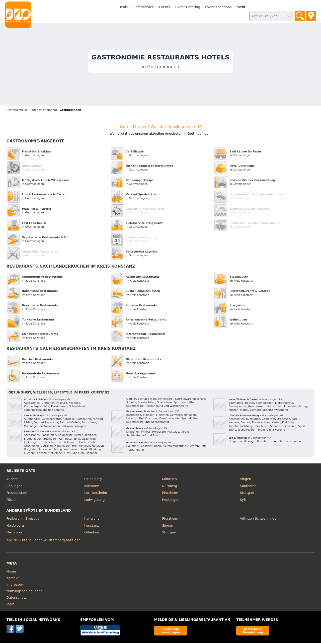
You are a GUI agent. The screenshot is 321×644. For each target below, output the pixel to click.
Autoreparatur (52, 420)
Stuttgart (247, 494)
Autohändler (32, 420)
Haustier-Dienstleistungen (144, 447)
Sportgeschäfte (184, 403)
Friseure (62, 404)
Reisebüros (261, 427)
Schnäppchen (147, 400)
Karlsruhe (92, 519)
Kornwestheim (96, 494)
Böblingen (15, 487)
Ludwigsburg (94, 501)
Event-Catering (188, 7)
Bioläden (91, 436)
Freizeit (246, 424)
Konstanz (92, 487)
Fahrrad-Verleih (70, 424)
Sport (156, 436)
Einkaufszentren (85, 440)
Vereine (280, 431)
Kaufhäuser (71, 451)
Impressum (15, 585)
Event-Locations (218, 7)
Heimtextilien (81, 447)
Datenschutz (17, 598)
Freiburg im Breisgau (23, 519)
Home (11, 572)
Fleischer (50, 443)
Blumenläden (33, 440)
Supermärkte (135, 407)
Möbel (59, 454)
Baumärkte (65, 436)
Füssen (12, 501)
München (170, 480)
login (10, 605)
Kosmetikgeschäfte (37, 408)
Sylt (243, 501)
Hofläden (98, 447)
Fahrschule (89, 424)
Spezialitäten (147, 403)
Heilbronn (14, 533)
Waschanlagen (76, 427)
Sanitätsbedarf (136, 436)
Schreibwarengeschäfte (191, 400)
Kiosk (84, 451)
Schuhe (59, 411)
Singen (246, 480)
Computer (66, 440)
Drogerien (48, 404)
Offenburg (92, 533)
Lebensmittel (44, 454)
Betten (79, 436)
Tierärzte (194, 447)
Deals (123, 7)
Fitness (146, 433)
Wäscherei (281, 411)
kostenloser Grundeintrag (253, 632)
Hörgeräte (31, 451)
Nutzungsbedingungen (25, 592)
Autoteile (69, 420)
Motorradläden (50, 427)
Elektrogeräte (33, 443)
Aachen (13, 480)
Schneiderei (77, 408)
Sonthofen (248, 487)
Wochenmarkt (179, 407)
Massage (173, 433)
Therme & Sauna (290, 442)
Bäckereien (49, 436)
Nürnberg (170, 487)
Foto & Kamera (67, 443)
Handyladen (62, 447)
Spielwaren (164, 403)
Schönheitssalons (36, 411)
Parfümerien (59, 408)
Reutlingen (171, 501)
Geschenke (31, 447)
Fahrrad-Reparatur (46, 424)
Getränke (47, 447)
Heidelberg (93, 480)
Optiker (131, 400)
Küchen (29, 454)
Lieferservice (143, 7)
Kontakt (13, 579)
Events (165, 7)
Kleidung (75, 404)
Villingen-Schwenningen (259, 519)
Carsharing (84, 420)
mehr (241, 7)
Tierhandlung (154, 407)
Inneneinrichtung (51, 451)
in (17, 111)
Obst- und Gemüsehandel (81, 454)
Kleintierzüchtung (175, 447)
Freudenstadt (17, 494)
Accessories (32, 404)
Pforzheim (170, 494)
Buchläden (50, 440)
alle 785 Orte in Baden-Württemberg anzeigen (44, 541)
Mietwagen (31, 427)
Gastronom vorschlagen (171, 632)
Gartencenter (88, 443)
